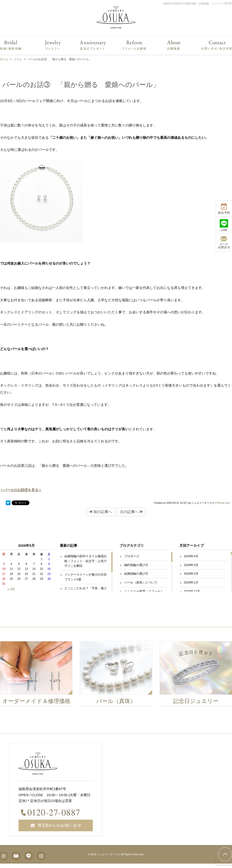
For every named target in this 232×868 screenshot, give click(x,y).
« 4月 (11, 589)
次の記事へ (131, 512)
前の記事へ (101, 512)
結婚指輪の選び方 (136, 574)
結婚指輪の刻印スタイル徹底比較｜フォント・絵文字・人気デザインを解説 (86, 561)
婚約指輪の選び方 (136, 565)
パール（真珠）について (141, 582)
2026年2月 (191, 574)
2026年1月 (191, 582)
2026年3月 (191, 565)
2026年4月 (191, 556)
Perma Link (223, 503)
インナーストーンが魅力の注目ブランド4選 (86, 577)
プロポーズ (132, 556)
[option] (116, 675)
